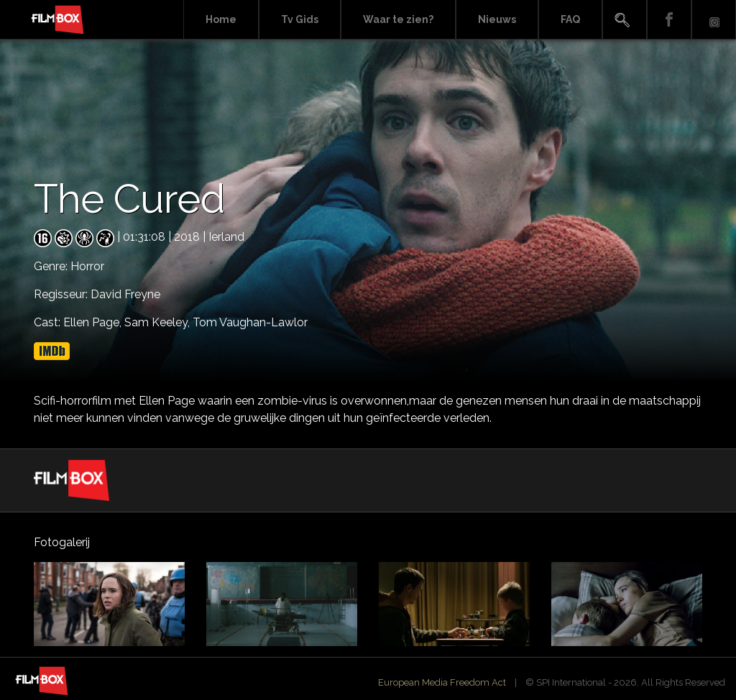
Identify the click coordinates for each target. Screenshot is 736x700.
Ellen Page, (94, 322)
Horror (87, 266)
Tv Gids (300, 19)
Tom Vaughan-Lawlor (250, 322)
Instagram (714, 20)
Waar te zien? (398, 19)
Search (625, 20)
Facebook (669, 20)
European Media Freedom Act (442, 682)
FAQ (570, 19)
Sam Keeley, (158, 322)
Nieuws (497, 19)
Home (221, 19)
